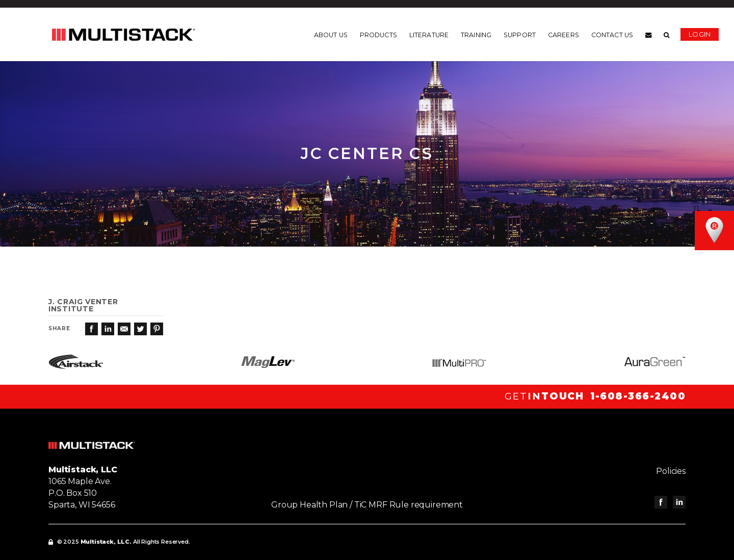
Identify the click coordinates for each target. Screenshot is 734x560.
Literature (429, 35)
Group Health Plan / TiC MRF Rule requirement (367, 505)
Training (476, 35)
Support (520, 35)
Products (378, 35)
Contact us (612, 35)
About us (331, 35)
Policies (671, 471)
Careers (563, 35)
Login (700, 34)
